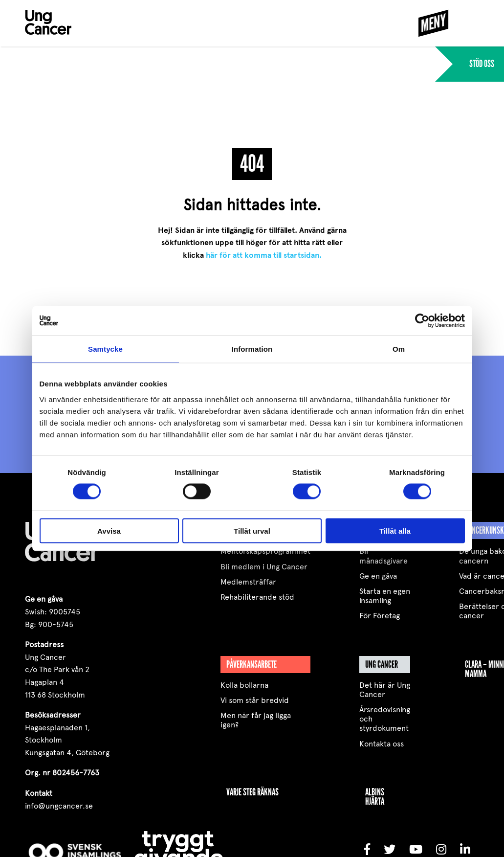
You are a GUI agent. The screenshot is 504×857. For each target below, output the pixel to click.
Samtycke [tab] (105, 349)
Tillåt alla (395, 530)
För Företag (380, 616)
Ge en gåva (378, 576)
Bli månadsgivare (383, 556)
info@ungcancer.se (59, 806)
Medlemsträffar (248, 582)
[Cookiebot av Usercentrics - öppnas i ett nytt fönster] (422, 321)
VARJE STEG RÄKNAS (252, 792)
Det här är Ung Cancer (385, 690)
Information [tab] (252, 349)
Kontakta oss (382, 744)
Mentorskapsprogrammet (265, 551)
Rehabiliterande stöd (257, 597)
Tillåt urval (252, 530)
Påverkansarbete (252, 664)
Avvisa (109, 530)
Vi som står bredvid (255, 700)
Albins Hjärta (375, 797)
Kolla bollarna (244, 685)
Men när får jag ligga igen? (256, 720)
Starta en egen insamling (385, 596)
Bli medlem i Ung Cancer (264, 567)
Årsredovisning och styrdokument (385, 719)
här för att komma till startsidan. (264, 255)
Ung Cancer (382, 664)
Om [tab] (399, 349)
